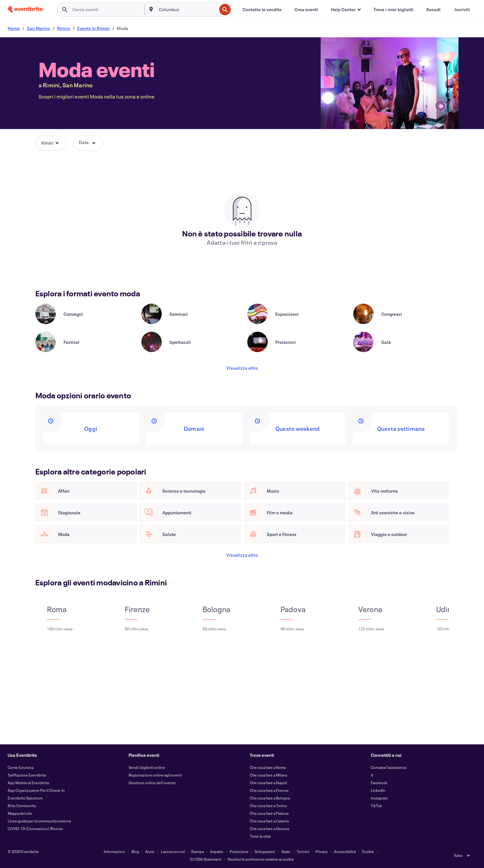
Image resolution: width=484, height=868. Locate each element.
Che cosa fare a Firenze (269, 790)
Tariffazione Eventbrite (27, 775)
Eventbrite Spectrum (25, 798)
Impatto (217, 851)
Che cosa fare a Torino (268, 806)
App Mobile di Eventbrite (29, 783)
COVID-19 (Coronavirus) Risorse (35, 828)
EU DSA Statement (206, 859)
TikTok (376, 806)
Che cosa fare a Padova (269, 813)
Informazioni (114, 851)
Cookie (368, 851)
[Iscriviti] (462, 10)
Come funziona (21, 767)
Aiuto (150, 851)
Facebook (379, 783)
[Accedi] (433, 10)
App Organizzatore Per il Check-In (36, 790)
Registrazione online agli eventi (155, 775)
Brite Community (22, 806)
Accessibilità (345, 851)
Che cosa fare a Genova (269, 828)
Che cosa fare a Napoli (268, 783)
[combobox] (187, 10)
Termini (303, 851)
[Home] (25, 9)
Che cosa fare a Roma (268, 767)
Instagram (379, 798)
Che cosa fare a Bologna (270, 798)
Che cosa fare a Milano (269, 775)
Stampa (197, 851)
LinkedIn (378, 790)
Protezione (239, 851)
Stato (286, 851)
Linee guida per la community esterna (39, 821)
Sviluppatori (265, 851)
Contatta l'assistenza (388, 767)
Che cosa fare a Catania (269, 821)
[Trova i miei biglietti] (393, 10)
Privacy (322, 851)
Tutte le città (260, 836)
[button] (346, 10)
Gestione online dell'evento (152, 783)
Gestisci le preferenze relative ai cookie (261, 859)
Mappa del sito (20, 813)
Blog (135, 851)
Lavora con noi (173, 851)
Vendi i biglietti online (147, 767)
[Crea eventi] (306, 10)
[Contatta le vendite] (262, 10)
